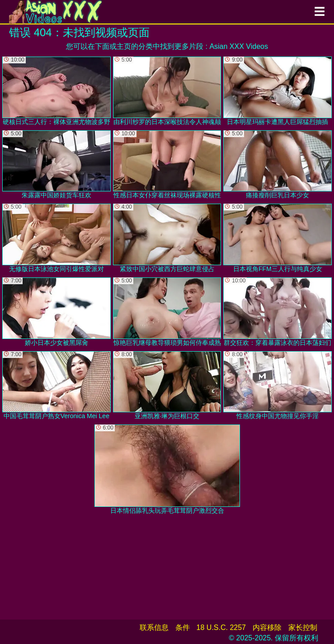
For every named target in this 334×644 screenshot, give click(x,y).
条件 (183, 627)
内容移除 (267, 627)
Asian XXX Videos (239, 46)
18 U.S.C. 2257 (221, 627)
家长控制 (303, 627)
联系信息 (154, 627)
